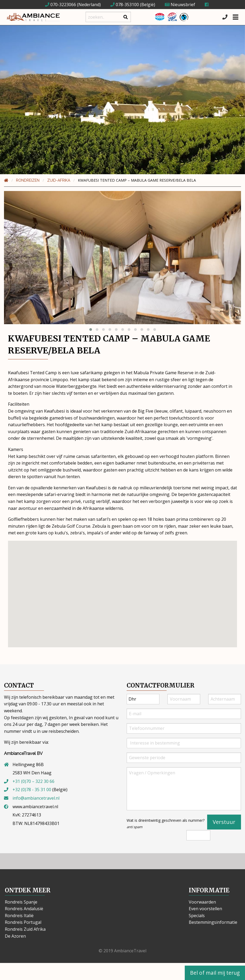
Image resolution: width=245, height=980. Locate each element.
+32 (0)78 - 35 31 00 (32, 790)
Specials (197, 916)
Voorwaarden (202, 902)
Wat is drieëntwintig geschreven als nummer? (166, 824)
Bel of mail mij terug (215, 973)
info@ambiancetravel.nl (36, 798)
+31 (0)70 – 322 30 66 (33, 781)
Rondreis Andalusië (24, 909)
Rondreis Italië (19, 916)
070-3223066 (61, 5)
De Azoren (15, 936)
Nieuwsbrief (180, 5)
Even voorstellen (205, 909)
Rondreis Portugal (23, 922)
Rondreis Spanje (21, 902)
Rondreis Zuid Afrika (25, 929)
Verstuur (224, 822)
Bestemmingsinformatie (213, 922)
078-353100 (125, 5)
